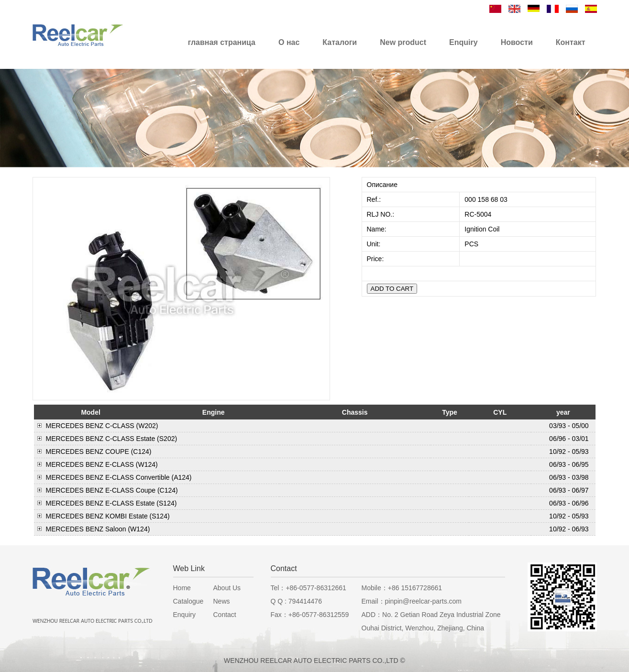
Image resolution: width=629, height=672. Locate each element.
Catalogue (188, 601)
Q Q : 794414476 (296, 601)
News (222, 601)
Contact (225, 615)
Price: (376, 259)
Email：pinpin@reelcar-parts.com (412, 601)
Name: (378, 229)
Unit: (375, 244)
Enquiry (184, 615)
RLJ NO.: (381, 214)
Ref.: (375, 199)
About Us (227, 588)
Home (182, 588)
